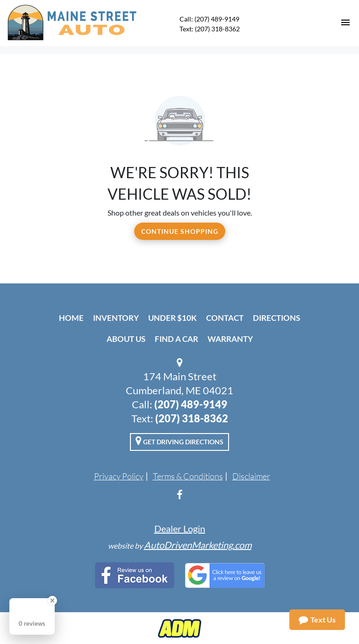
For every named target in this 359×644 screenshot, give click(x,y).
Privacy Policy (119, 476)
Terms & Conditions (188, 476)
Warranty (230, 339)
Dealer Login (180, 528)
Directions (276, 318)
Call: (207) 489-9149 (209, 19)
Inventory (116, 318)
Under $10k (172, 318)
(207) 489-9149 (191, 404)
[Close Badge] (52, 601)
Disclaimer (251, 476)
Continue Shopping (180, 231)
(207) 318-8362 (192, 418)
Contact (225, 318)
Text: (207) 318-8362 (210, 29)
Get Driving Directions (179, 441)
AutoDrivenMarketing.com (198, 545)
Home (71, 318)
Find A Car (176, 339)
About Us (126, 339)
